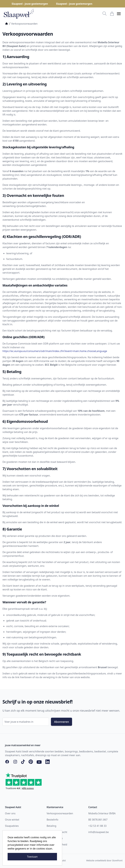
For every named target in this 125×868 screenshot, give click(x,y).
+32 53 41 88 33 (97, 826)
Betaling (51, 826)
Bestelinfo (52, 820)
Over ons (10, 813)
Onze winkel (12, 820)
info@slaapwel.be (99, 832)
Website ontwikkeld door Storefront (104, 860)
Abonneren (61, 722)
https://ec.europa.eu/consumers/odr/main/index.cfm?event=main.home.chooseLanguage (55, 351)
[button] (119, 14)
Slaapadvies (12, 826)
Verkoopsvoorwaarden (60, 813)
